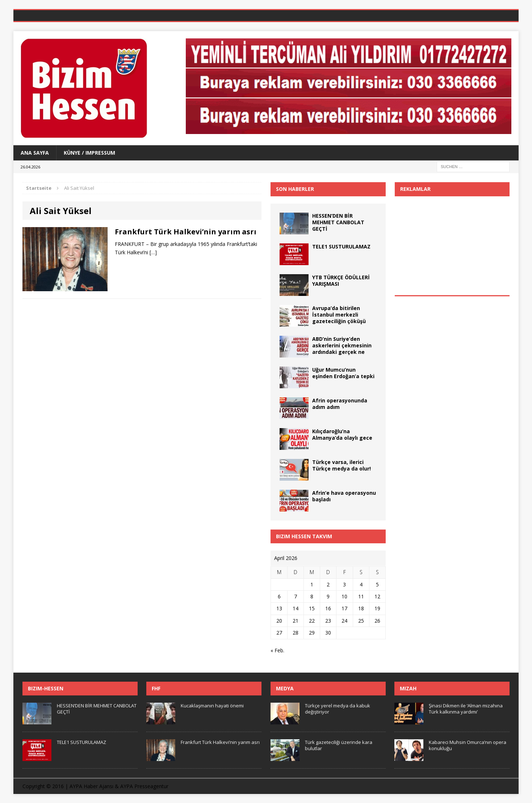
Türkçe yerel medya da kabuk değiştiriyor (338, 709)
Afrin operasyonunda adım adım (340, 404)
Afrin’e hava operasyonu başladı (344, 496)
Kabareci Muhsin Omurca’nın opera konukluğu (468, 745)
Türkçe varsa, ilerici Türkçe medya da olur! (342, 465)
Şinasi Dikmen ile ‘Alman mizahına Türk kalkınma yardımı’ (466, 709)
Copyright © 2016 (43, 786)
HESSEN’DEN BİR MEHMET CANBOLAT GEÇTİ (338, 222)
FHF (156, 688)
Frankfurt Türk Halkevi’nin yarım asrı (186, 232)
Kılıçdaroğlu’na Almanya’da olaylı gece (342, 434)
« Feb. (277, 650)
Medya (285, 688)
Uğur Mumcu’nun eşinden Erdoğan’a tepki (343, 373)
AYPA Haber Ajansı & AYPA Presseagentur (119, 786)
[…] (153, 252)
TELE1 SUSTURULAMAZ (341, 246)
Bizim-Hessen (46, 688)
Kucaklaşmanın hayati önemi (212, 706)
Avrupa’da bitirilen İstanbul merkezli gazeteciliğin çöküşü (339, 315)
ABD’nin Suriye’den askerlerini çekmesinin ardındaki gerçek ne (342, 345)
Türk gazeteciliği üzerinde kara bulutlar (339, 745)
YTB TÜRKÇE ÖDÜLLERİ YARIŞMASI (341, 281)
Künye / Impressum (89, 153)
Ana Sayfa (35, 153)
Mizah (408, 688)
